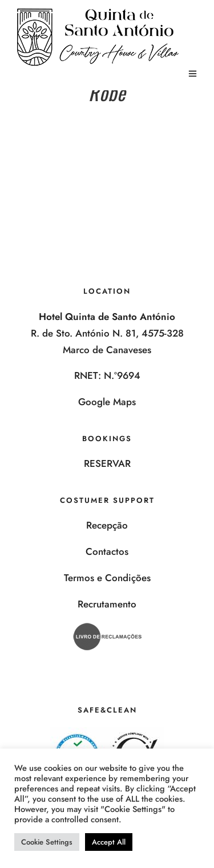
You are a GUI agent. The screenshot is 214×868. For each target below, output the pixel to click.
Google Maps (107, 402)
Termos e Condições (107, 578)
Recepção (107, 525)
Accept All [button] (109, 842)
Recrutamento (107, 604)
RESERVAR (107, 463)
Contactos (107, 551)
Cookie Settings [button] (47, 842)
